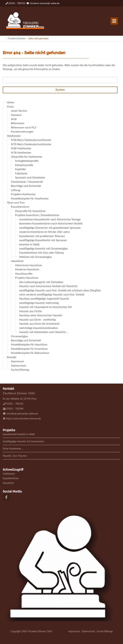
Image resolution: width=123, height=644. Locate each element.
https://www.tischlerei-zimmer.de (23, 418)
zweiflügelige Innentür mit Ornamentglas (43, 248)
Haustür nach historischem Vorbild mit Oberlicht (48, 286)
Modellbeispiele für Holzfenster (30, 198)
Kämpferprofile (24, 165)
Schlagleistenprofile (27, 161)
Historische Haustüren (29, 265)
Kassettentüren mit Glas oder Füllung (41, 253)
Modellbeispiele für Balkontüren (30, 353)
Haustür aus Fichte (30, 311)
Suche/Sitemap (20, 370)
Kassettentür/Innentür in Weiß (19, 434)
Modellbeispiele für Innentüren (29, 349)
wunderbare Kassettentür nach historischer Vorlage (50, 219)
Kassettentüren (20, 207)
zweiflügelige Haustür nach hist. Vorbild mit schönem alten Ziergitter (60, 290)
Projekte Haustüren (27, 278)
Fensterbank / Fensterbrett (27, 182)
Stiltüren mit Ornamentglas (35, 257)
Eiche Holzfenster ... (13, 449)
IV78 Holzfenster (21, 152)
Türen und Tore (16, 202)
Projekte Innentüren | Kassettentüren (37, 215)
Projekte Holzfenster (23, 194)
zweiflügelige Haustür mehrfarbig (39, 303)
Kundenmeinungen (22, 132)
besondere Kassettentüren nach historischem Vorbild (51, 223)
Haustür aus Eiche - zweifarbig (37, 319)
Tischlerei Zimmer (17, 38)
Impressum (17, 361)
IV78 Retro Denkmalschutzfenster (31, 144)
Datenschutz (19, 365)
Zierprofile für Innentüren (30, 211)
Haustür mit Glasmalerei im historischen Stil (45, 307)
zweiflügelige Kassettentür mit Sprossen (43, 240)
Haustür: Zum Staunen (15, 456)
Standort (16, 115)
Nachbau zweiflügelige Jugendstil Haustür (44, 299)
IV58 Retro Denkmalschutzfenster (31, 140)
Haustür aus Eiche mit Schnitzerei (39, 324)
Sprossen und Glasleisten (30, 178)
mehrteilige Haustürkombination (39, 328)
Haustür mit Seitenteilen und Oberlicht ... (44, 332)
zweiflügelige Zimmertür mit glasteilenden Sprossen (50, 228)
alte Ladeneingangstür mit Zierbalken (41, 282)
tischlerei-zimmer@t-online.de (45, 3)
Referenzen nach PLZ (24, 127)
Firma (10, 106)
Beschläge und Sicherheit (26, 186)
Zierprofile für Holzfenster (27, 157)
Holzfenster (14, 136)
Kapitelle (20, 169)
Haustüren (17, 261)
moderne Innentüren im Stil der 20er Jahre (44, 232)
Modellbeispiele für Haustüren (29, 345)
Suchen (60, 90)
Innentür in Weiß (29, 244)
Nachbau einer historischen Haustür (41, 315)
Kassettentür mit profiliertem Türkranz (42, 236)
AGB (14, 119)
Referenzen (18, 123)
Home (10, 102)
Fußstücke (21, 173)
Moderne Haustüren (27, 269)
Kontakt (12, 357)
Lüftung (16, 190)
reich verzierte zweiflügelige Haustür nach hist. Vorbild (52, 294)
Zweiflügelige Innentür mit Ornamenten (23, 441)
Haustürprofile (24, 273)
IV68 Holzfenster (21, 148)
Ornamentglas (19, 336)
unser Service (19, 111)
